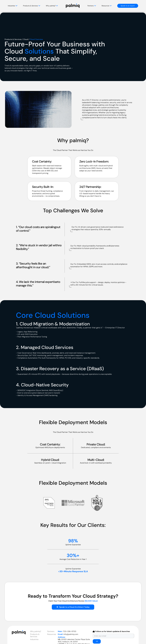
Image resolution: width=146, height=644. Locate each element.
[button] (15, 6)
